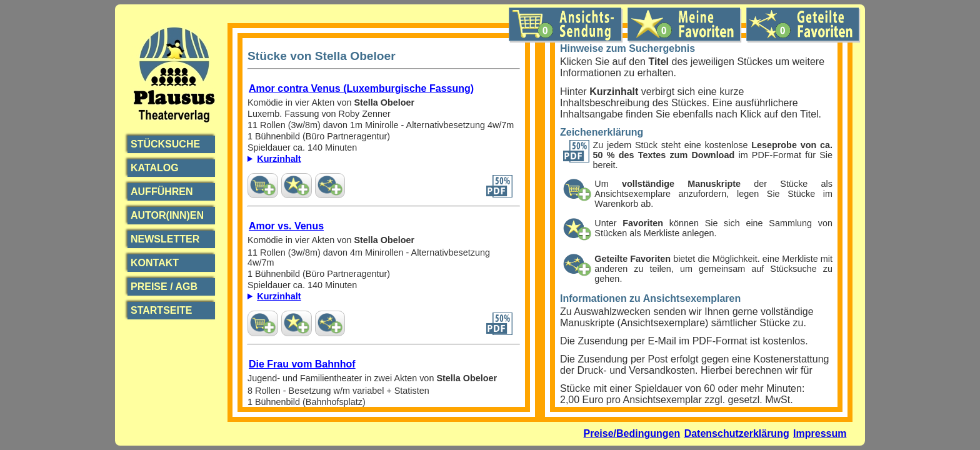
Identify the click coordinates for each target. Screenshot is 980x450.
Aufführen (162, 192)
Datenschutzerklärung (737, 433)
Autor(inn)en (167, 215)
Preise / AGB (164, 287)
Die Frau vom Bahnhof (302, 364)
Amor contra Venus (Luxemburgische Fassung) (361, 88)
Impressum (820, 433)
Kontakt (155, 263)
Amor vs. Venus (286, 226)
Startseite (161, 310)
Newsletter (165, 239)
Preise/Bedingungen (632, 433)
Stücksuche (165, 144)
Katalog (155, 168)
